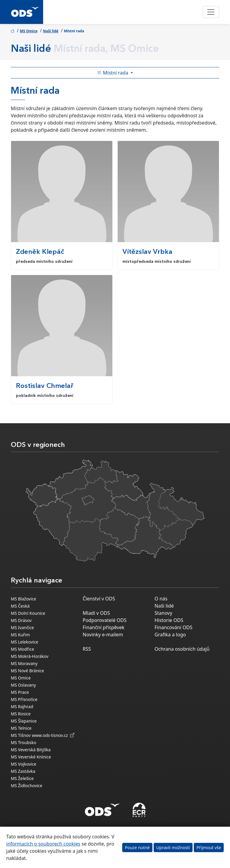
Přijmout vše (209, 847)
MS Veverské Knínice (31, 757)
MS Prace (20, 692)
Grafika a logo (170, 635)
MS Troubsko (24, 742)
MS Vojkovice (24, 764)
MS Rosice (21, 714)
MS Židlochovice (27, 786)
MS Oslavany (23, 685)
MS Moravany (24, 663)
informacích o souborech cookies (43, 844)
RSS (87, 649)
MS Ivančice (22, 628)
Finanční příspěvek (104, 627)
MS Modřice (22, 649)
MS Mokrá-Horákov (30, 656)
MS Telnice (21, 728)
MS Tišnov (21, 735)
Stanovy (163, 613)
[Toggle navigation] (211, 12)
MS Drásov (21, 620)
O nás (161, 599)
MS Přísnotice (24, 699)
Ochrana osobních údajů (182, 649)
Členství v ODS (99, 599)
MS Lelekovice (25, 642)
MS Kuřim (20, 635)
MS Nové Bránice (27, 671)
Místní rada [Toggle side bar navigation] (113, 73)
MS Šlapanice (24, 721)
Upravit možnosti (173, 847)
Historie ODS (169, 620)
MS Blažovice (24, 599)
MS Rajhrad (22, 707)
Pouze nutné (137, 847)
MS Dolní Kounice (28, 613)
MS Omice (29, 31)
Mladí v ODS (96, 613)
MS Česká (20, 606)
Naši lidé (51, 31)
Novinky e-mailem (103, 635)
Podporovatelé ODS (105, 620)
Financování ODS (173, 627)
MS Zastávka (23, 771)
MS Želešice (22, 778)
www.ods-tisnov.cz (53, 735)
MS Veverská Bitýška (31, 750)
